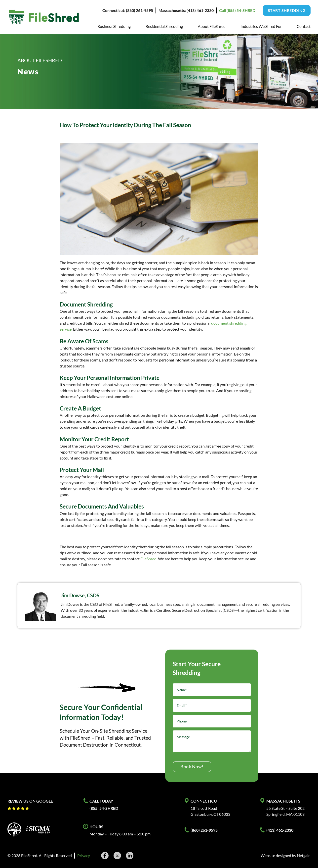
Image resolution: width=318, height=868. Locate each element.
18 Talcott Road (204, 808)
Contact (304, 26)
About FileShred (212, 26)
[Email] (212, 705)
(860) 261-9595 (204, 830)
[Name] (212, 690)
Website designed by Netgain (286, 855)
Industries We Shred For (261, 26)
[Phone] (212, 721)
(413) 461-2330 (280, 830)
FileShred (148, 559)
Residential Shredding (164, 26)
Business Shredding (114, 26)
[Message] (212, 741)
